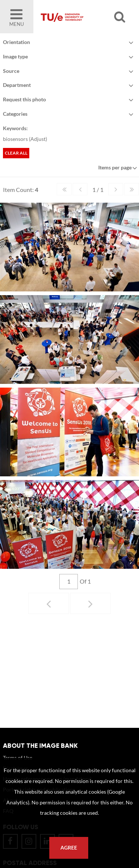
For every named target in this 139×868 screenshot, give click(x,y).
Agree (69, 848)
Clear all (16, 153)
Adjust (38, 139)
